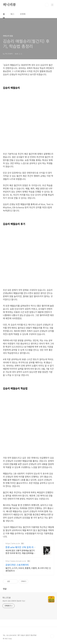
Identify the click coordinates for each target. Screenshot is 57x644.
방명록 (23, 14)
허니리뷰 (9, 5)
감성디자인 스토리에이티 (17, 565)
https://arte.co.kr (13, 543)
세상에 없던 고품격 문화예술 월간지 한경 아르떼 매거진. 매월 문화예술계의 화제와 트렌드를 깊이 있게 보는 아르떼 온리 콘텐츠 (21, 552)
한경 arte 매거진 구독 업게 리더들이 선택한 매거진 (20, 547)
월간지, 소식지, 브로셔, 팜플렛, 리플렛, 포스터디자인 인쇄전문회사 (28, 569)
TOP (52, 636)
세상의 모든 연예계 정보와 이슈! (14, 601)
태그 (12, 14)
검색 (47, 5)
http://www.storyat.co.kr (16, 561)
